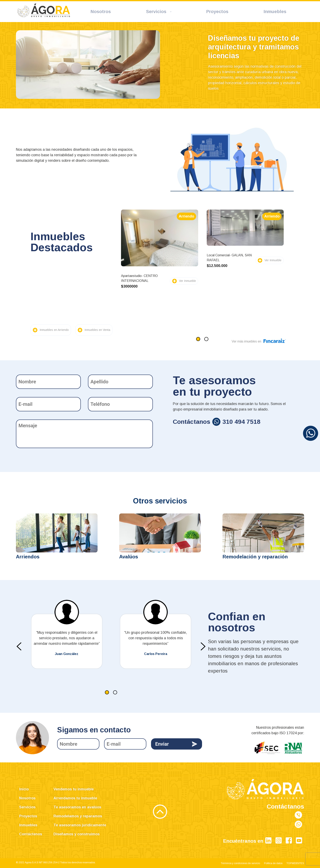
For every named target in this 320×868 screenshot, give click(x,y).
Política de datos (273, 863)
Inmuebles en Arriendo (54, 330)
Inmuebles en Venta (97, 330)
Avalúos (129, 557)
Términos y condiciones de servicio (240, 863)
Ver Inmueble (187, 281)
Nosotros (27, 798)
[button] (198, 339)
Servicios (27, 807)
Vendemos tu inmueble (74, 789)
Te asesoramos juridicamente (80, 825)
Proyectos (28, 816)
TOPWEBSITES (295, 863)
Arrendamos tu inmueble (75, 798)
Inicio (24, 789)
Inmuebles (28, 825)
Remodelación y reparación (255, 557)
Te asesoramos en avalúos (77, 807)
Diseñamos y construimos (77, 834)
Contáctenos (31, 834)
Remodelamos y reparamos (78, 816)
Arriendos (28, 557)
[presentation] (19, 646)
